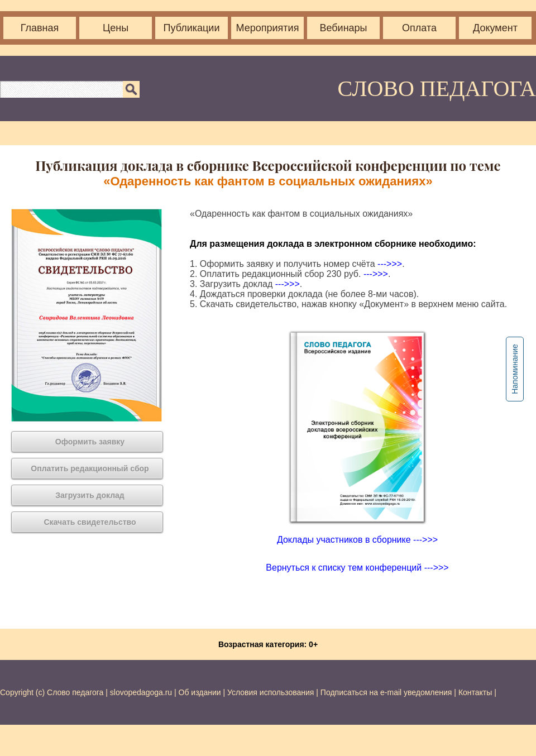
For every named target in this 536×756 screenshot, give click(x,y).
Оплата (419, 28)
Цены (116, 28)
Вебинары (343, 28)
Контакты (475, 692)
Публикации (192, 28)
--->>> (390, 264)
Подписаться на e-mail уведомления (386, 692)
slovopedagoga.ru (142, 692)
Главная (40, 28)
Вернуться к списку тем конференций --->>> (357, 568)
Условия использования (271, 692)
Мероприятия (268, 28)
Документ (495, 28)
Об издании (200, 692)
